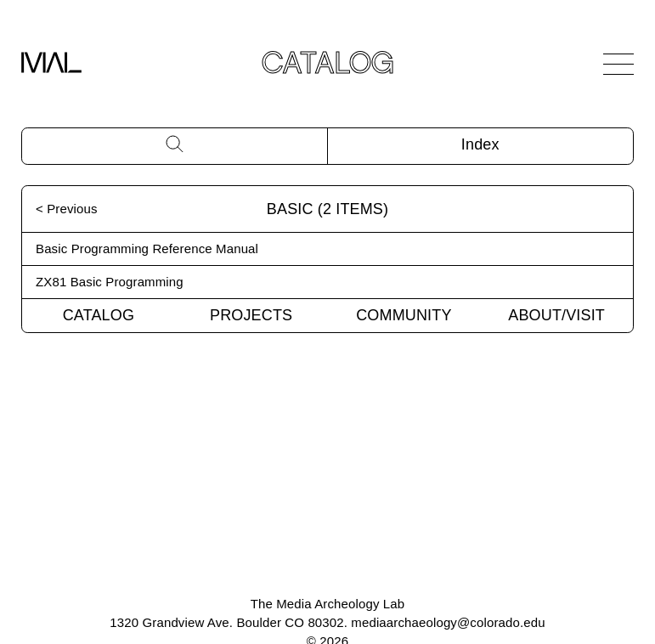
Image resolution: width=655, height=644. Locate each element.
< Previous (67, 209)
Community (404, 315)
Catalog (99, 315)
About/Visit (556, 315)
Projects (251, 315)
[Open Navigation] (618, 64)
